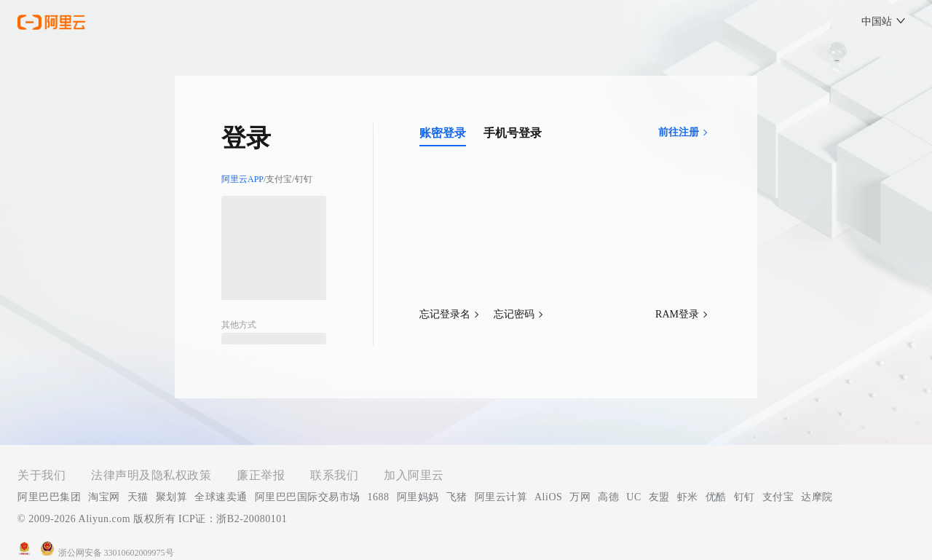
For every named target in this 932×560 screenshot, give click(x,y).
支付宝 (778, 497)
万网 (580, 497)
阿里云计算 (501, 497)
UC (633, 497)
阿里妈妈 (418, 497)
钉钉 (745, 497)
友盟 (659, 497)
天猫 (138, 497)
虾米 (688, 497)
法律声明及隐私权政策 (151, 475)
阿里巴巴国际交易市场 (308, 497)
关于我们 (42, 475)
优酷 (716, 497)
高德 (608, 497)
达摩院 (817, 497)
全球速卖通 (221, 497)
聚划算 (172, 497)
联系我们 (334, 475)
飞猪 (457, 497)
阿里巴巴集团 (49, 497)
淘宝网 (104, 497)
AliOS (548, 497)
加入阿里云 (414, 475)
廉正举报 (261, 475)
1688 (379, 497)
